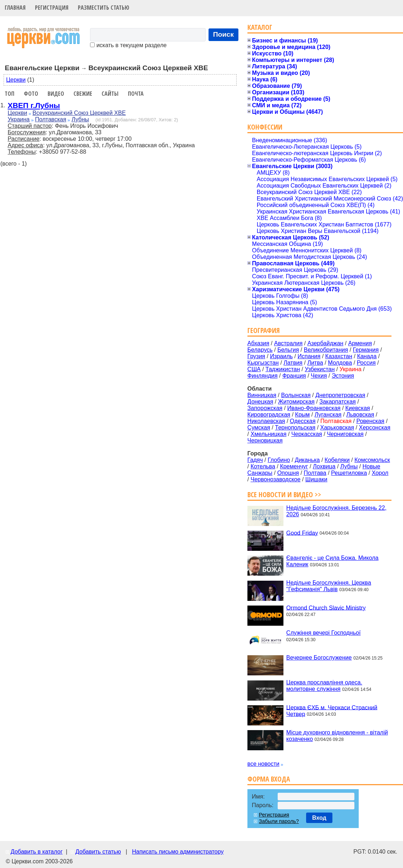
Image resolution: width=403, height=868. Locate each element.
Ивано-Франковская (314, 408)
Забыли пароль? (279, 821)
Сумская (259, 428)
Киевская (358, 408)
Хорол (380, 473)
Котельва (263, 466)
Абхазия (258, 343)
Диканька (307, 460)
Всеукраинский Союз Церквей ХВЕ (79, 113)
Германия (366, 350)
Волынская (296, 395)
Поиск (224, 34)
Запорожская (265, 408)
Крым (302, 415)
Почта (136, 94)
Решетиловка (349, 473)
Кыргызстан (263, 363)
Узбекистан (320, 369)
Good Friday (302, 533)
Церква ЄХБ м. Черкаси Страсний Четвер (332, 710)
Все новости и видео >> (284, 494)
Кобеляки (337, 460)
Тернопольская (295, 428)
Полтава (315, 473)
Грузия (256, 356)
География (264, 330)
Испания (309, 356)
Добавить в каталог (36, 852)
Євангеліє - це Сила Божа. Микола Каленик (332, 561)
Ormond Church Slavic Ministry (326, 608)
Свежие (83, 94)
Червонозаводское (276, 479)
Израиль (281, 356)
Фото (31, 94)
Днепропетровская (340, 395)
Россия (366, 363)
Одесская (303, 421)
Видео (56, 94)
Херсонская (375, 428)
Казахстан (339, 356)
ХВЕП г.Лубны (34, 105)
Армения (360, 343)
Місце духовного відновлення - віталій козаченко (337, 736)
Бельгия (288, 350)
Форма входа (269, 779)
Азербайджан (325, 343)
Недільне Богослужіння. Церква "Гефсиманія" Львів (329, 586)
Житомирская (296, 402)
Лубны (80, 119)
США (254, 369)
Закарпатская (338, 402)
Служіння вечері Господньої (323, 633)
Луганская (328, 415)
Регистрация (52, 8)
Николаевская (266, 421)
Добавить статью (98, 852)
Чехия (319, 376)
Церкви (16, 80)
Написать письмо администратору (178, 852)
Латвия (293, 363)
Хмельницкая (269, 434)
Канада (367, 356)
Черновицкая (265, 440)
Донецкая (260, 402)
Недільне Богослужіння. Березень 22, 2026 (336, 511)
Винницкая (262, 395)
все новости (263, 764)
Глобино (279, 460)
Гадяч (255, 460)
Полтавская (51, 119)
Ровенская (370, 421)
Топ (10, 94)
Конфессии (265, 127)
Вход (319, 818)
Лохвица (324, 466)
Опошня (288, 473)
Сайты (110, 94)
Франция (294, 376)
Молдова (340, 363)
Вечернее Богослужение (319, 658)
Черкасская (307, 434)
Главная (15, 8)
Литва (315, 363)
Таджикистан (283, 369)
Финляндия (263, 376)
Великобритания (326, 350)
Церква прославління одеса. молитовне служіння (324, 686)
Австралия (288, 343)
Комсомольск (372, 460)
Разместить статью (104, 8)
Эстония (343, 376)
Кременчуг (294, 466)
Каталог (260, 27)
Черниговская (345, 434)
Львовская (360, 415)
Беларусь (260, 350)
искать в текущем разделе (128, 45)
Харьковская (337, 428)
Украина (19, 119)
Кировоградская (269, 415)
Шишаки (316, 479)
